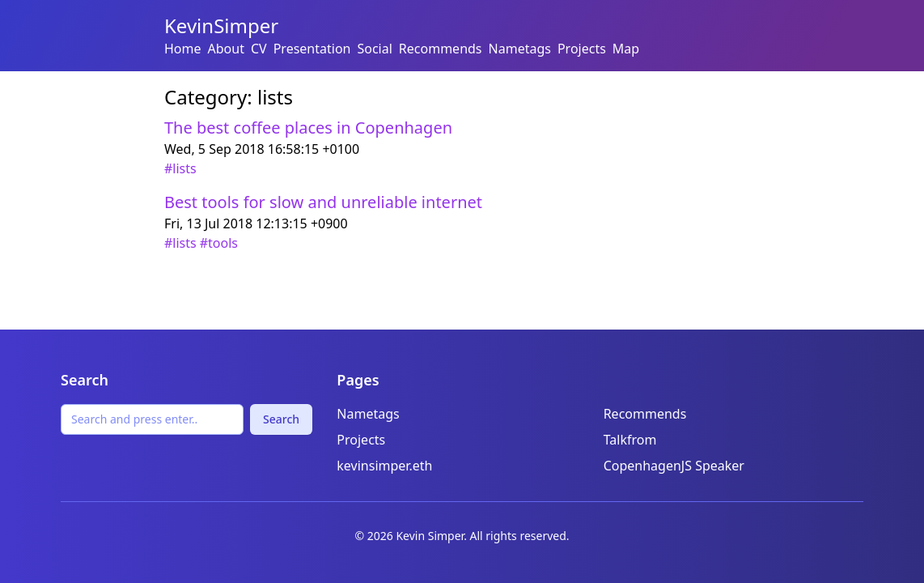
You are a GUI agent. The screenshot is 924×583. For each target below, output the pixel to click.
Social (374, 49)
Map (626, 49)
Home (183, 49)
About (226, 49)
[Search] (152, 419)
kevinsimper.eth (384, 466)
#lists (180, 168)
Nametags (520, 49)
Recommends (441, 49)
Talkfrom (630, 440)
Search (281, 419)
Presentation (312, 49)
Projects (582, 49)
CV (259, 49)
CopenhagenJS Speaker (674, 466)
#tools (219, 243)
